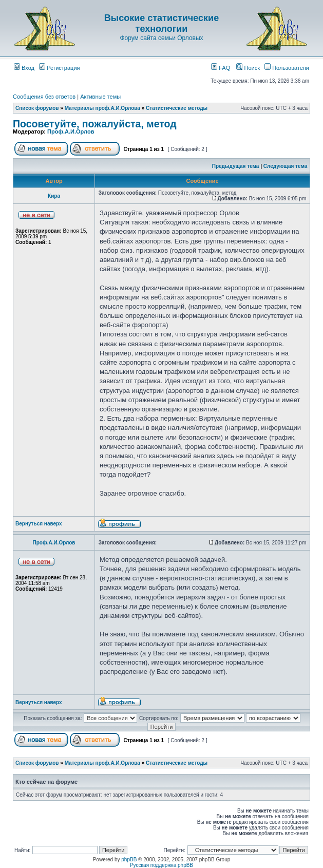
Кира (54, 196)
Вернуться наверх (39, 524)
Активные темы (100, 97)
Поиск (248, 68)
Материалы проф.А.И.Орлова (102, 108)
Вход (24, 68)
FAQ (221, 68)
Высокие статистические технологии (161, 23)
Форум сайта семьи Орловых (161, 38)
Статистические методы (177, 108)
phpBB (129, 860)
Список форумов (37, 108)
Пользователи (287, 68)
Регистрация (59, 68)
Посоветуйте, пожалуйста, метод (95, 124)
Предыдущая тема (236, 166)
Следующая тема (285, 166)
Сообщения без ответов (44, 97)
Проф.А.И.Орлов (71, 131)
